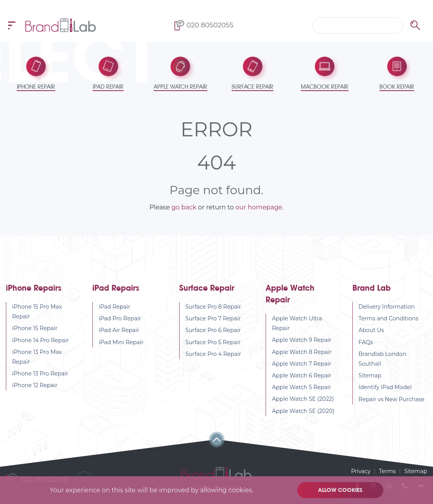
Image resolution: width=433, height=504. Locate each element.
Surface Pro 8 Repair (213, 307)
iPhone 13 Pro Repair (40, 374)
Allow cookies (340, 490)
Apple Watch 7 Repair (302, 364)
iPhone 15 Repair (35, 328)
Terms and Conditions (389, 318)
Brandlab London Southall (383, 359)
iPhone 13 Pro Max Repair (37, 357)
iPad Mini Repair (121, 342)
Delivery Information (387, 307)
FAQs (366, 342)
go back (184, 207)
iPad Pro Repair (120, 318)
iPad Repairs (116, 288)
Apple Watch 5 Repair (302, 387)
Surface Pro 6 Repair (213, 330)
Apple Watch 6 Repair (302, 375)
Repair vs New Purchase (392, 399)
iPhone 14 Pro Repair (40, 340)
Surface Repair (207, 288)
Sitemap (370, 375)
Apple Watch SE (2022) (303, 399)
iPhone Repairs (34, 288)
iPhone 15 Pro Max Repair (37, 312)
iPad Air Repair (119, 330)
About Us (371, 330)
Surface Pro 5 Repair (213, 342)
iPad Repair (114, 307)
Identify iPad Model (385, 387)
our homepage (259, 207)
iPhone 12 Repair (35, 385)
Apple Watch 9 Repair (302, 340)
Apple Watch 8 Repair (302, 352)
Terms (387, 471)
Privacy (361, 471)
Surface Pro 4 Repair (213, 354)
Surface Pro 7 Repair (213, 318)
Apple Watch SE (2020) (303, 411)
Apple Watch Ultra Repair (297, 323)
